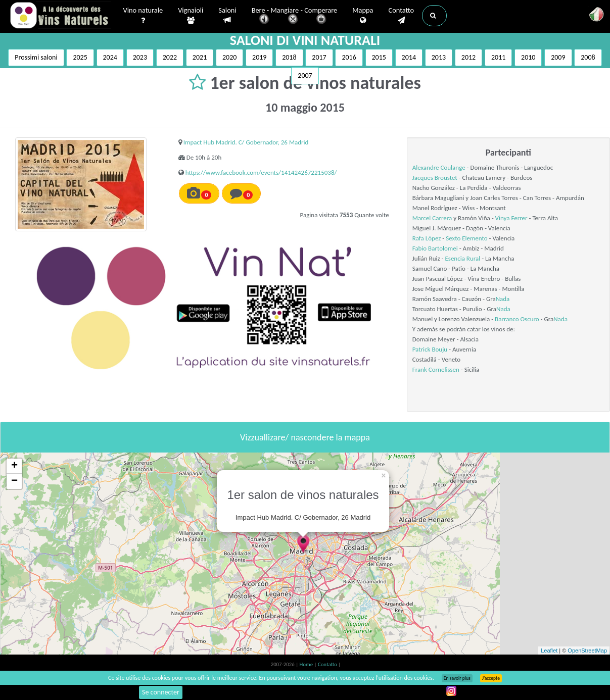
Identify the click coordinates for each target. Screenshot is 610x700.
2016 (349, 57)
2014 (409, 57)
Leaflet (549, 651)
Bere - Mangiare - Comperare (295, 16)
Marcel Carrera (432, 218)
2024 (110, 57)
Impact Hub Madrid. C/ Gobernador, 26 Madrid (246, 142)
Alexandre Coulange (439, 167)
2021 (200, 57)
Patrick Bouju (430, 349)
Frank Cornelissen (436, 369)
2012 (468, 57)
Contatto (401, 16)
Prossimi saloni (36, 57)
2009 (558, 57)
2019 (259, 57)
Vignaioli (191, 16)
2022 (170, 57)
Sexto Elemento (466, 238)
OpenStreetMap (587, 651)
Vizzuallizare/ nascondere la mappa (305, 437)
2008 (588, 57)
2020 (229, 57)
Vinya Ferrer (511, 218)
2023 (140, 57)
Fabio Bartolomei (435, 248)
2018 (289, 57)
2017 (319, 57)
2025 (80, 57)
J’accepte (491, 678)
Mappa (363, 16)
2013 (439, 57)
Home (307, 664)
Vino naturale (143, 16)
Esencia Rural (462, 258)
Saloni (227, 15)
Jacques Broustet (435, 178)
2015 (379, 57)
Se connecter (161, 692)
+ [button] (14, 466)
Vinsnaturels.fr (60, 16)
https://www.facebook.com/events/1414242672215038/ (261, 172)
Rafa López (428, 238)
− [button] (14, 481)
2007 (305, 76)
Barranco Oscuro (517, 319)
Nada (503, 299)
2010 (528, 57)
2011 (498, 57)
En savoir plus (457, 678)
